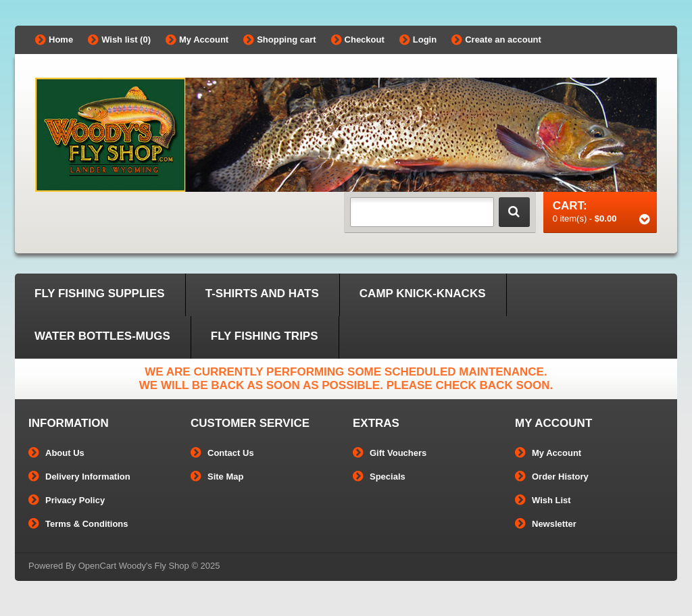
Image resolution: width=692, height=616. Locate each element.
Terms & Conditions (78, 524)
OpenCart (97, 566)
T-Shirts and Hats (262, 293)
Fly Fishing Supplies (100, 293)
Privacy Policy (67, 500)
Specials (379, 477)
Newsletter (546, 524)
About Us (56, 453)
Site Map (217, 477)
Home (54, 40)
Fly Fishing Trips (265, 336)
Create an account (496, 40)
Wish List (543, 500)
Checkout (358, 40)
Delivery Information (79, 477)
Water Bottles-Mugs (102, 336)
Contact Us (222, 453)
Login (418, 40)
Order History (552, 477)
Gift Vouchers (390, 453)
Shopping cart (279, 40)
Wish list (119, 40)
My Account (197, 40)
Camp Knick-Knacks (423, 293)
